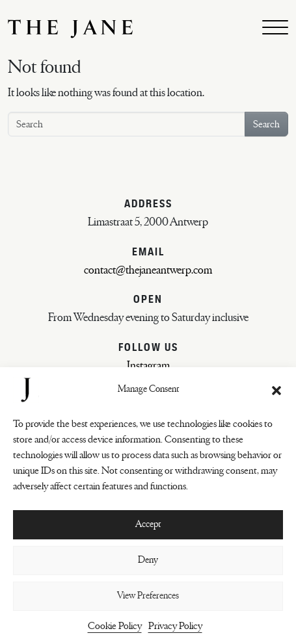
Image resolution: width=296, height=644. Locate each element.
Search (266, 124)
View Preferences (148, 596)
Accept (148, 524)
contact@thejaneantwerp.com (148, 270)
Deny (148, 560)
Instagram (148, 366)
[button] (276, 390)
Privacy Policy (175, 626)
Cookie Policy (115, 626)
